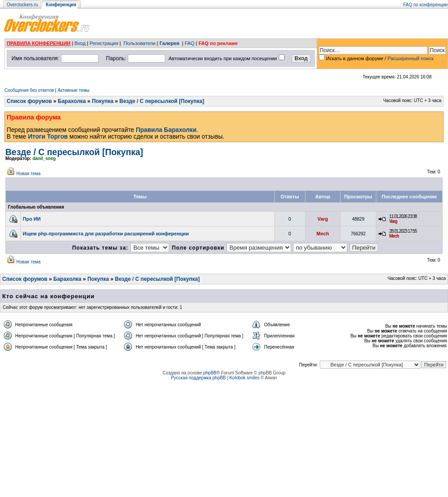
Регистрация (104, 43)
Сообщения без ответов (29, 90)
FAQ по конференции (426, 5)
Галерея (169, 43)
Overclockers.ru (22, 5)
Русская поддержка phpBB (198, 378)
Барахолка (72, 101)
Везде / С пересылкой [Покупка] (162, 101)
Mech (323, 234)
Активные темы (73, 90)
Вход (80, 43)
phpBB (210, 373)
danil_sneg (44, 158)
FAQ (190, 43)
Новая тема (29, 174)
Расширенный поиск (411, 58)
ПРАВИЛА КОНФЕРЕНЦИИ (39, 43)
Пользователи (139, 43)
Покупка (103, 101)
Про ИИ (32, 219)
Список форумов (29, 101)
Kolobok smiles (244, 378)
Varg (323, 219)
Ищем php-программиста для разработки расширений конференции (106, 234)
